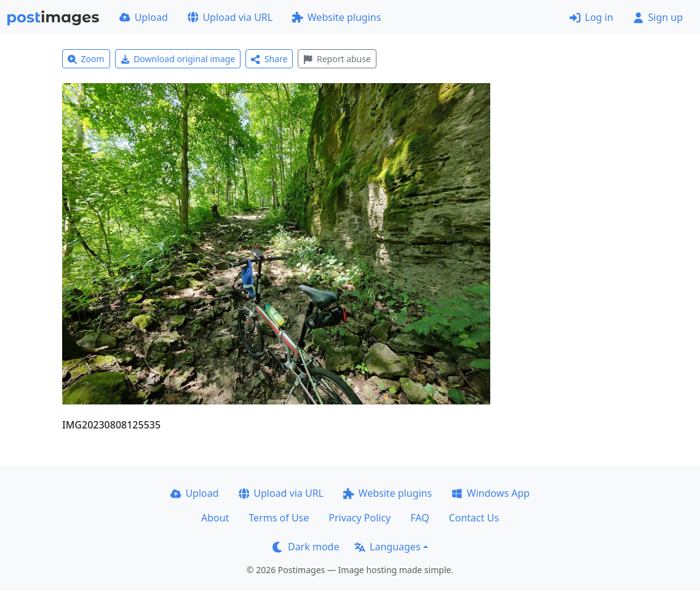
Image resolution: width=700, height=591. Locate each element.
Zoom (86, 59)
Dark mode (306, 547)
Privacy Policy (360, 518)
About (215, 518)
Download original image (178, 59)
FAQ (420, 518)
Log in (591, 17)
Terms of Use (279, 518)
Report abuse (337, 59)
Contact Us (474, 518)
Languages (387, 547)
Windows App (491, 493)
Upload (144, 17)
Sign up (658, 17)
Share (269, 59)
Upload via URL (230, 17)
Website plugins (336, 17)
